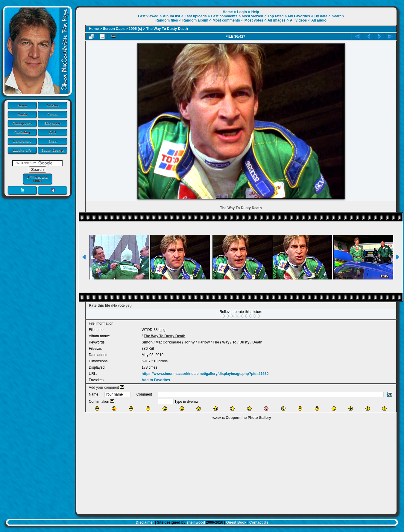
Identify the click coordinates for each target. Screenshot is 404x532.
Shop (53, 141)
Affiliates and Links (37, 179)
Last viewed (148, 16)
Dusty (244, 342)
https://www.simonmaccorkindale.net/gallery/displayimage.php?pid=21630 (205, 374)
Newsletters (22, 141)
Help (255, 12)
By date (321, 16)
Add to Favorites (156, 380)
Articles (53, 105)
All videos (299, 20)
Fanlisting (22, 132)
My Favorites (299, 16)
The (216, 342)
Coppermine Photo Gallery (248, 418)
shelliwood (196, 522)
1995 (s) (135, 29)
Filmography (22, 123)
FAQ (53, 132)
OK (390, 394)
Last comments (224, 16)
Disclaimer (145, 522)
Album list (171, 16)
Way (226, 342)
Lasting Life (22, 150)
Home (22, 105)
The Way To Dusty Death (167, 29)
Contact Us (259, 522)
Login (242, 12)
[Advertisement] (236, 466)
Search (338, 16)
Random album (195, 20)
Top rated (276, 16)
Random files (167, 20)
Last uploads (196, 16)
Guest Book (236, 522)
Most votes (254, 20)
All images (277, 20)
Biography (53, 123)
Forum (53, 114)
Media (22, 114)
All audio (319, 20)
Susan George (53, 150)
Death (258, 342)
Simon (147, 342)
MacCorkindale (168, 342)
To (234, 342)
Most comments (226, 20)
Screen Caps (114, 29)
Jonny (189, 342)
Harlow (204, 342)
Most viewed (252, 16)
